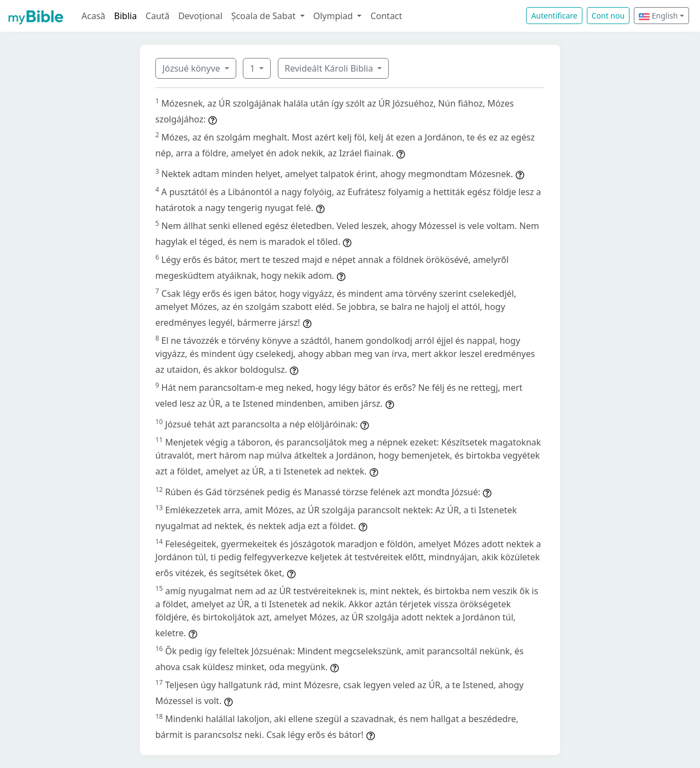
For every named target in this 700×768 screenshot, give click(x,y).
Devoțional (200, 16)
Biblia (126, 16)
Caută (157, 16)
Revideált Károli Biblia (330, 68)
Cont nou (608, 16)
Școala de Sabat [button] (265, 16)
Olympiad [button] (334, 16)
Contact (386, 16)
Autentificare (554, 16)
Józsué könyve (192, 68)
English (658, 16)
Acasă (94, 16)
